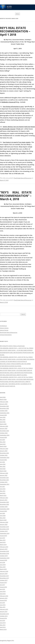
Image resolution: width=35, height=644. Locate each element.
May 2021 (3, 491)
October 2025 (4, 411)
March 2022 (3, 471)
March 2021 (3, 495)
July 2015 (2, 603)
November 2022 (4, 453)
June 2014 (3, 623)
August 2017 (3, 583)
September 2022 (5, 457)
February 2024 (4, 449)
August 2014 (3, 618)
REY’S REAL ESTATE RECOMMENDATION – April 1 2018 (15, 31)
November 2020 (4, 504)
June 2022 (3, 464)
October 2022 (4, 455)
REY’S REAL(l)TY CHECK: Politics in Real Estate (12, 346)
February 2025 (4, 426)
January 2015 (4, 612)
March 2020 (3, 520)
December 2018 (4, 551)
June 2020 (3, 516)
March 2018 (3, 569)
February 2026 (4, 402)
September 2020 (5, 509)
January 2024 (4, 451)
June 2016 (3, 591)
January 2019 (4, 549)
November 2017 (4, 578)
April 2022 (3, 469)
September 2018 (5, 558)
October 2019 (4, 531)
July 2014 (2, 620)
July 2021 (2, 487)
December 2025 (4, 406)
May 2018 (3, 567)
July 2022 (2, 462)
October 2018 (4, 556)
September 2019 (5, 533)
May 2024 (3, 442)
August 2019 (3, 536)
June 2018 (3, 565)
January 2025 (4, 428)
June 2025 (3, 417)
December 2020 (4, 502)
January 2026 (4, 404)
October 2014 (4, 616)
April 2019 (3, 542)
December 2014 (4, 614)
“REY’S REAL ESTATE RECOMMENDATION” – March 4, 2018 (17, 196)
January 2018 (4, 574)
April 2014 (3, 627)
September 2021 (5, 484)
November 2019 (4, 529)
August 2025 (3, 415)
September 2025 (5, 413)
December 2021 (4, 478)
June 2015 (3, 605)
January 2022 (4, 475)
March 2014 (3, 629)
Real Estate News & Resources (23, 178)
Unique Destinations (6, 335)
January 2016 (4, 598)
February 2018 (4, 571)
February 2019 (4, 547)
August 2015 (3, 600)
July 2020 (2, 513)
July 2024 (2, 440)
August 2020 (3, 511)
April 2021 (3, 493)
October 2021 (4, 482)
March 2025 (3, 424)
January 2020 (4, 524)
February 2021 (4, 498)
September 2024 (5, 435)
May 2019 (3, 540)
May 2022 (3, 466)
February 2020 (4, 522)
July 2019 (2, 538)
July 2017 (2, 585)
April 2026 (3, 397)
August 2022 (3, 460)
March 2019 (3, 545)
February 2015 (4, 609)
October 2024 (4, 433)
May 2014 (3, 625)
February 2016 (4, 596)
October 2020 (4, 507)
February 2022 (4, 473)
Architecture (3, 326)
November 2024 (4, 431)
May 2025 (3, 420)
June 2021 (3, 489)
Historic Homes (4, 328)
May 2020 (3, 518)
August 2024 (3, 437)
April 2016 (3, 594)
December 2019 (4, 527)
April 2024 (3, 444)
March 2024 (3, 446)
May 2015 (3, 607)
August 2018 (3, 560)
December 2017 (4, 576)
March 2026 (3, 399)
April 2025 (3, 422)
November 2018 (4, 553)
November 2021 (4, 480)
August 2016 (3, 587)
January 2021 (4, 500)
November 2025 (4, 408)
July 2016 (2, 589)
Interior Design (4, 330)
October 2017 (4, 580)
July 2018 (2, 562)
